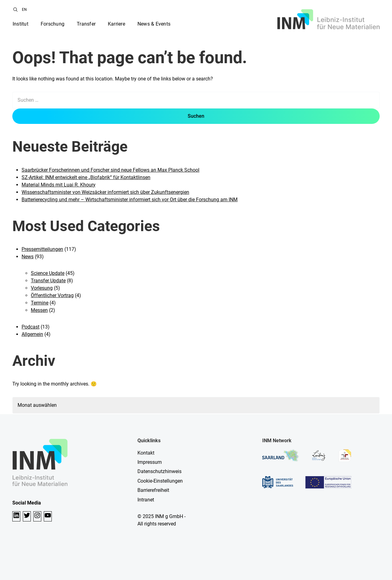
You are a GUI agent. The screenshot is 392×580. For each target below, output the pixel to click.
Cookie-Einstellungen (160, 481)
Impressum (150, 462)
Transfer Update (48, 281)
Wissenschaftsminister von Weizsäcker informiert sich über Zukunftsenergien (105, 192)
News (28, 257)
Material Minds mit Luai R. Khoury (59, 185)
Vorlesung (42, 288)
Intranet (146, 500)
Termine (40, 303)
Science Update (48, 273)
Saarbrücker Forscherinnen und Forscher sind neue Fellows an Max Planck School (110, 170)
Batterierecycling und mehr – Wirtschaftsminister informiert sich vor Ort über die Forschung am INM (130, 200)
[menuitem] (24, 9)
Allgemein (32, 334)
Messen (39, 310)
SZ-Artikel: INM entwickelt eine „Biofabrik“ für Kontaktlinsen (86, 177)
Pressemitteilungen (42, 249)
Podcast (31, 327)
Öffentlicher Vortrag (52, 295)
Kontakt (146, 453)
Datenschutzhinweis (159, 471)
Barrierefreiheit (153, 490)
